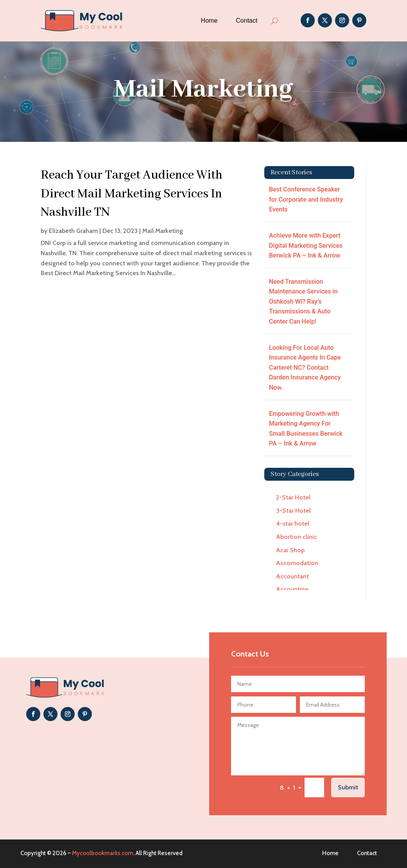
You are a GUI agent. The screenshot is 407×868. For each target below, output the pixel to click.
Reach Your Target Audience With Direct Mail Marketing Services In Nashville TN (132, 194)
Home (209, 21)
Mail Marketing (163, 231)
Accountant (292, 576)
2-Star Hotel (293, 497)
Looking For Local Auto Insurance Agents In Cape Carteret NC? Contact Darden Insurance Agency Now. (305, 368)
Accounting (292, 589)
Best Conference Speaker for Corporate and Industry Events (306, 199)
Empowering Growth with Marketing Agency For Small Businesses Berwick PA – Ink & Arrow (306, 429)
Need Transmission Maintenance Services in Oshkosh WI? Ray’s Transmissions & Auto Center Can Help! (303, 302)
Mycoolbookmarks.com (103, 853)
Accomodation (297, 563)
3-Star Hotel (293, 511)
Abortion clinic (297, 537)
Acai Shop (290, 550)
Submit (348, 787)
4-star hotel (293, 523)
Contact (247, 21)
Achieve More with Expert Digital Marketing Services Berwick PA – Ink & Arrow (306, 245)
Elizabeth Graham (73, 231)
